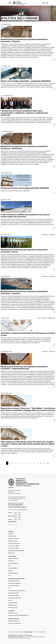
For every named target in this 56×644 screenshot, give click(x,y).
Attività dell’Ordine (13, 548)
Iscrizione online (13, 541)
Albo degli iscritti (13, 613)
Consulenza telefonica (15, 598)
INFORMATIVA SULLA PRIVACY (16, 635)
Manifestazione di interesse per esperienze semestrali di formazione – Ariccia (24, 251)
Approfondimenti (13, 568)
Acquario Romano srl (14, 621)
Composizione (12, 536)
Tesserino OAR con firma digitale (17, 591)
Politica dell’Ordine (14, 546)
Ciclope (10, 600)
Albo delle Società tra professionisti (18, 615)
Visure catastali (13, 605)
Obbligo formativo (13, 573)
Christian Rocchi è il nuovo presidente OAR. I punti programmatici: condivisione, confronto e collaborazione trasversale (24, 113)
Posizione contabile (14, 586)
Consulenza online (13, 593)
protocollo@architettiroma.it (22, 510)
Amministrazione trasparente (16, 551)
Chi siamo (11, 534)
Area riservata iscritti (14, 581)
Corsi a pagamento (13, 563)
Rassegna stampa (13, 603)
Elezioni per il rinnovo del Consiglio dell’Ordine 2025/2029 (25, 188)
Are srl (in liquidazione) (15, 623)
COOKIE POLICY (28, 635)
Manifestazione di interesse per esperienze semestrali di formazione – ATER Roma (24, 147)
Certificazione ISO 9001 (14, 543)
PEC (9, 588)
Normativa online (13, 608)
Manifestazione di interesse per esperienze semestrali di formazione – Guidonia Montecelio (24, 368)
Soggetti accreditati (14, 539)
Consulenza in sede (13, 595)
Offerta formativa (13, 559)
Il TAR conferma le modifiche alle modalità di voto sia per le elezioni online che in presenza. (25, 216)
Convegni (11, 561)
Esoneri (10, 571)
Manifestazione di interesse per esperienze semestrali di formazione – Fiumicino (24, 40)
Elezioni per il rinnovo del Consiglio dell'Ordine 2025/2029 (15, 191)
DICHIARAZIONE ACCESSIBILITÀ (16, 637)
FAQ (9, 575)
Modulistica (11, 553)
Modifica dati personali (15, 583)
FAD (9, 566)
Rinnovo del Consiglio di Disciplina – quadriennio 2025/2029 (26, 81)
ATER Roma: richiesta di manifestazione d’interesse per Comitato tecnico (28, 334)
